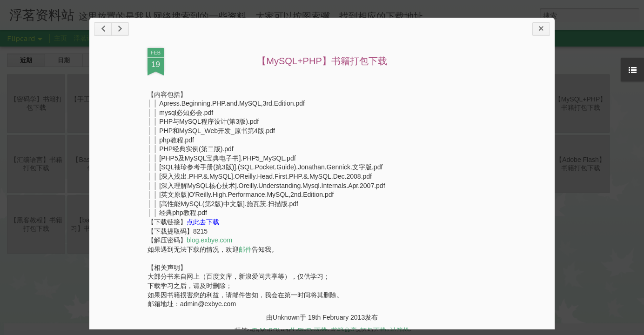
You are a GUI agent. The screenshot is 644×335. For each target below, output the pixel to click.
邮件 (245, 249)
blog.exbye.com (209, 240)
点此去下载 (203, 222)
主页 (60, 38)
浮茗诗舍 (87, 38)
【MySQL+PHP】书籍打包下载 (322, 61)
